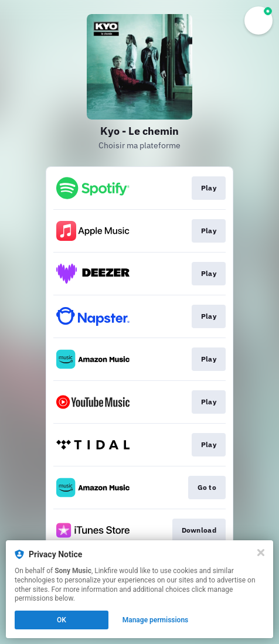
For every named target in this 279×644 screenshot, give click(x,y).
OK (62, 620)
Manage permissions (156, 620)
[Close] (261, 553)
